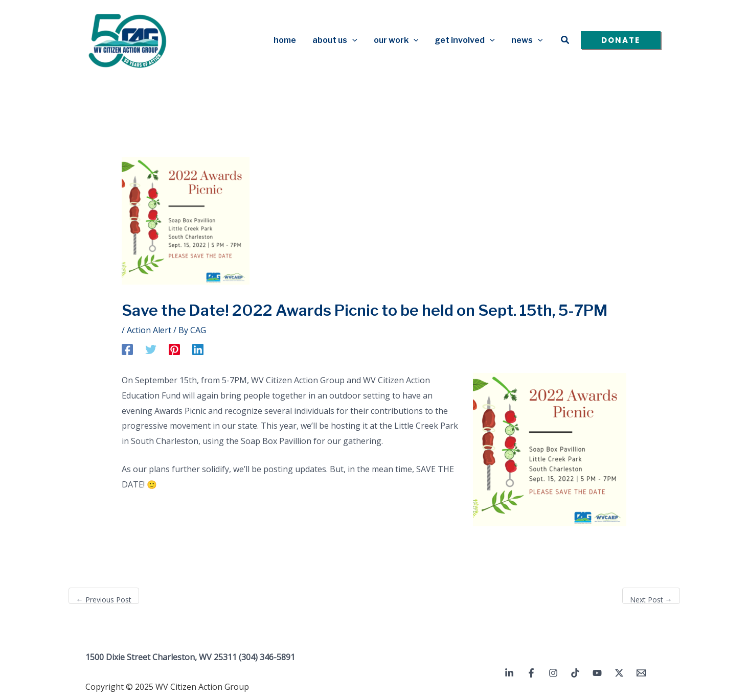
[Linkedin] (198, 349)
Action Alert (149, 330)
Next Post (651, 600)
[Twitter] (151, 349)
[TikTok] (575, 673)
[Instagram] (553, 673)
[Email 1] (641, 673)
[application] (352, 40)
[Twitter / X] (619, 673)
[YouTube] (597, 673)
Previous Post (104, 600)
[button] (565, 40)
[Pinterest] (174, 349)
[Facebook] (127, 349)
